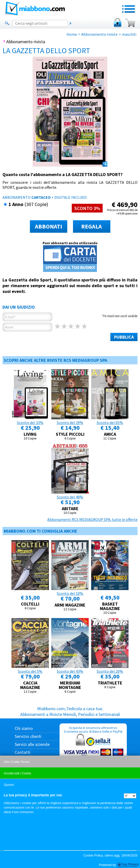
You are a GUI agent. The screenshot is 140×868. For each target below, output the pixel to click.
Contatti (23, 752)
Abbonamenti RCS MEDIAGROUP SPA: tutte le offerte (92, 519)
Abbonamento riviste (99, 34)
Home (72, 34)
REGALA (92, 226)
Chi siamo (24, 728)
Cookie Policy (93, 855)
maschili (129, 34)
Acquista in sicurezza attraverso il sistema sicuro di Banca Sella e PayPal (93, 749)
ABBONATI (48, 226)
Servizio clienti (28, 736)
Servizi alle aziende (32, 744)
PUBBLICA (124, 337)
